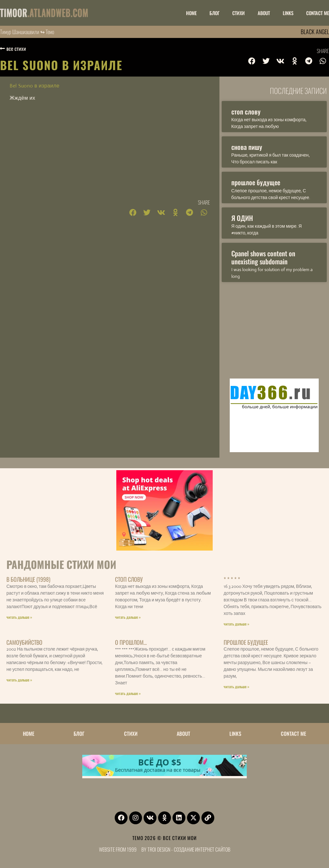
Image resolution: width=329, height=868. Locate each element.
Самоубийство (24, 642)
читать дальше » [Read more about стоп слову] (128, 617)
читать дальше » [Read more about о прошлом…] (128, 693)
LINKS (288, 13)
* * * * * (232, 579)
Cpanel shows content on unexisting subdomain (263, 257)
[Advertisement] (274, 329)
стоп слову (246, 111)
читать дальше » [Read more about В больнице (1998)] (19, 617)
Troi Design (159, 849)
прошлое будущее (256, 182)
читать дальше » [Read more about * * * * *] (236, 624)
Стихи (239, 13)
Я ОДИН (242, 218)
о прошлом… (131, 642)
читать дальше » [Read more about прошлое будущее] (236, 686)
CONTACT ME (318, 13)
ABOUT (264, 13)
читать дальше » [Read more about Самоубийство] (19, 680)
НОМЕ (191, 13)
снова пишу (247, 147)
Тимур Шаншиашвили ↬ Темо (27, 32)
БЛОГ (214, 13)
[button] (252, 61)
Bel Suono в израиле (35, 86)
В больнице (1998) (28, 579)
